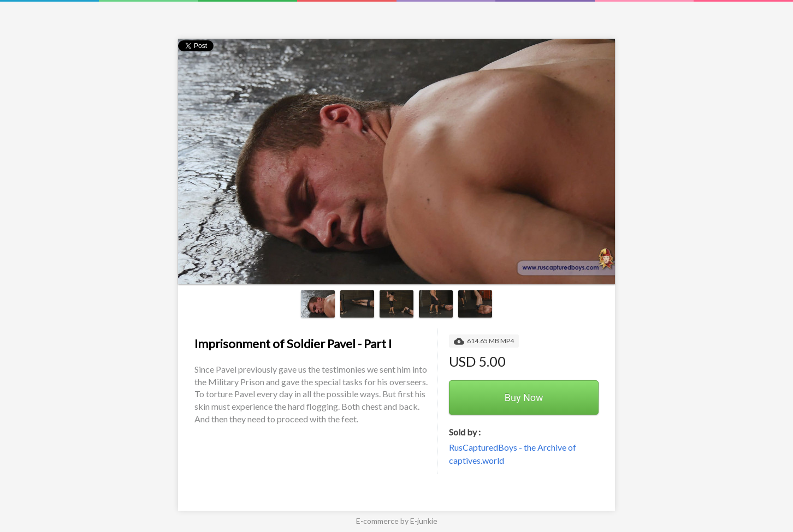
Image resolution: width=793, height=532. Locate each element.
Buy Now (524, 397)
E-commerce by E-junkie (397, 521)
